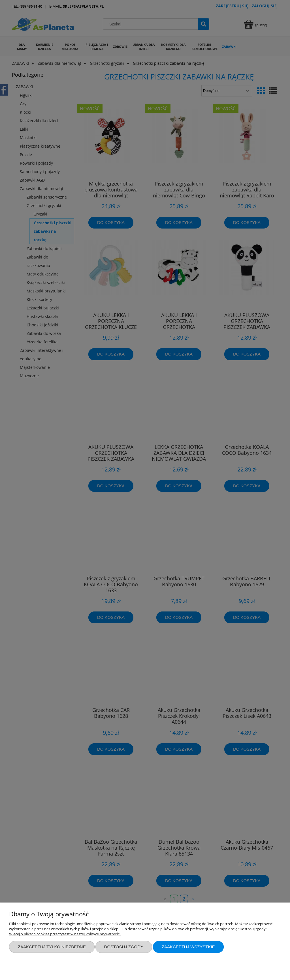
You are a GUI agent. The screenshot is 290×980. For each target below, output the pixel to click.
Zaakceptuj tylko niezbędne (52, 947)
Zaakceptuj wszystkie (188, 947)
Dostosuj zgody (124, 947)
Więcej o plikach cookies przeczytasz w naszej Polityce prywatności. (65, 934)
